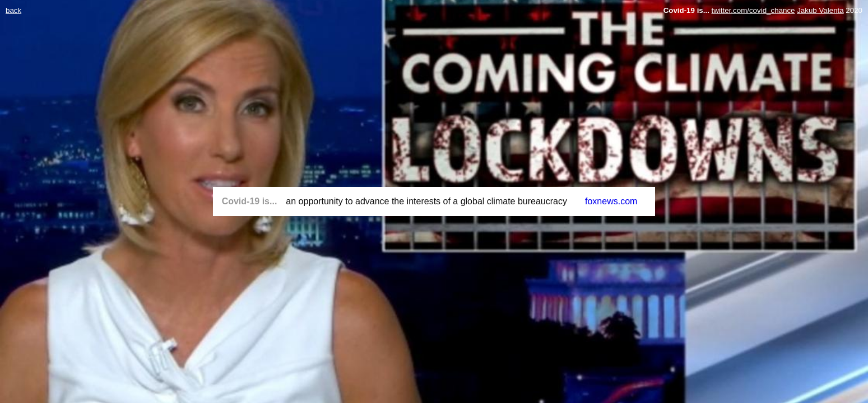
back (13, 10)
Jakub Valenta (820, 10)
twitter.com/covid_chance (753, 10)
